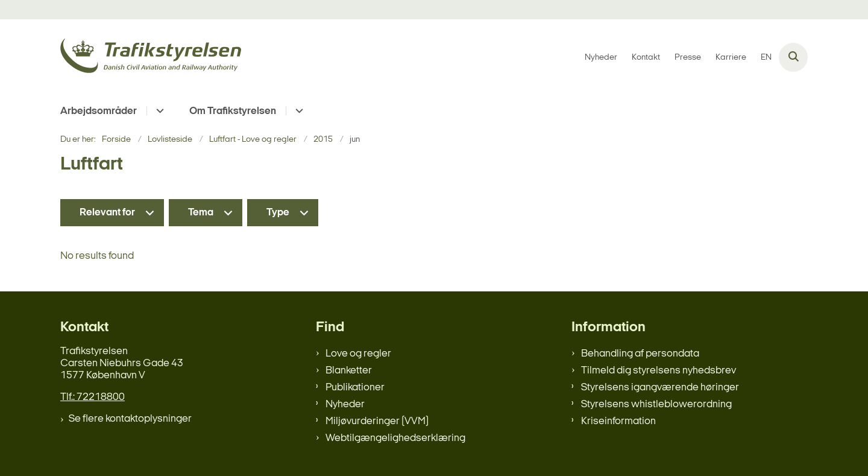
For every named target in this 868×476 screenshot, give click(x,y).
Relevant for (107, 213)
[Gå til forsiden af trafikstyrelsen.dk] (151, 58)
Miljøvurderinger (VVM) (377, 421)
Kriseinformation (618, 421)
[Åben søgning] (793, 57)
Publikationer (355, 388)
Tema (201, 213)
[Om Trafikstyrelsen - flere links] (297, 111)
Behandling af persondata (640, 354)
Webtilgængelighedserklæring (395, 438)
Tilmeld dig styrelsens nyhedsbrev (659, 371)
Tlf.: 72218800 (93, 397)
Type (278, 213)
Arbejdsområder (99, 111)
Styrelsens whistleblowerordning (656, 405)
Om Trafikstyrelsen (233, 111)
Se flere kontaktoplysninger (130, 419)
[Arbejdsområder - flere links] (158, 111)
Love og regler (358, 354)
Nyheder (345, 405)
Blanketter (349, 371)
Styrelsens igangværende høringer (660, 388)
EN (766, 58)
